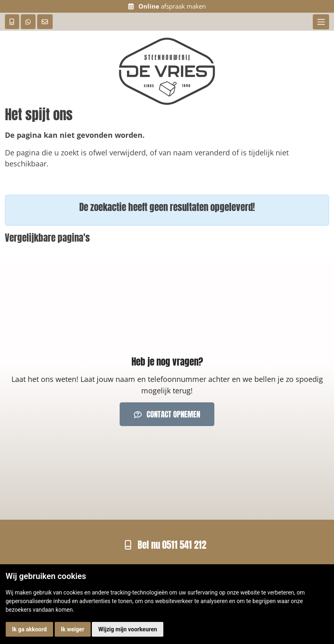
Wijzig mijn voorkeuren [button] (128, 629)
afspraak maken (167, 6)
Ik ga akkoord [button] (29, 629)
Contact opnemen (167, 414)
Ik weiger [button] (72, 629)
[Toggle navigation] (321, 22)
